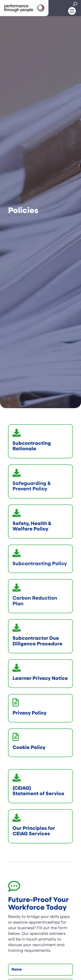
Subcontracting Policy (40, 564)
